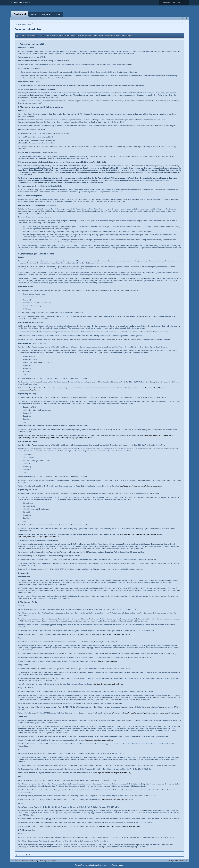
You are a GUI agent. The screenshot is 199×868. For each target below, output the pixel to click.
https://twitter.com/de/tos (128, 486)
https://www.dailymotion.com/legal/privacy (118, 800)
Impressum (16, 861)
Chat (58, 14)
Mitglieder (46, 14)
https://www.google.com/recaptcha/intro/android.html (162, 713)
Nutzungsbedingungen (48, 861)
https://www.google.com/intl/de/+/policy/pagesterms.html (38, 438)
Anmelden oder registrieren (21, 2)
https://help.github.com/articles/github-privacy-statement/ (38, 537)
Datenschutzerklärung (30, 861)
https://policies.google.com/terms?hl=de (159, 435)
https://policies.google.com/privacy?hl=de (77, 438)
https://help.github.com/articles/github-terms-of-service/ (140, 534)
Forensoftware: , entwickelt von (100, 865)
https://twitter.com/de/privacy (151, 486)
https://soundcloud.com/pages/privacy (99, 740)
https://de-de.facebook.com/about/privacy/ (139, 388)
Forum (34, 14)
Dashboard (20, 14)
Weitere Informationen (124, 36)
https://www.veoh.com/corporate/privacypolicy (114, 773)
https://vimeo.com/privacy (108, 661)
